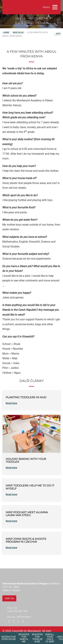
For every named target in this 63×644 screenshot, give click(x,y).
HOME (6, 32)
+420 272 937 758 (38, 18)
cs (30, 23)
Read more (12, 403)
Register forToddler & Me (37, 638)
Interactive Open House (9, 638)
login (45, 23)
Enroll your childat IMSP (50, 638)
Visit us (9, 598)
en (37, 23)
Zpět (57, 34)
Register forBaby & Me (24, 638)
